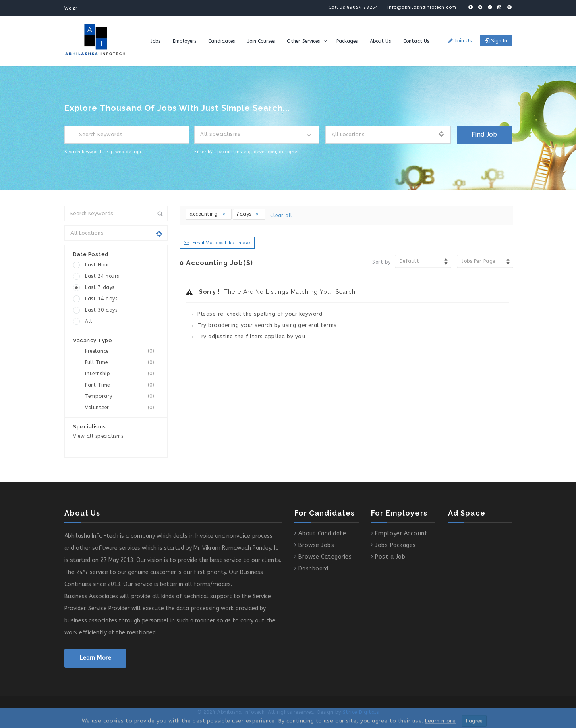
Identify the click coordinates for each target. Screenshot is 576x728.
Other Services (303, 41)
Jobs (155, 41)
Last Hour (97, 265)
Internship (122, 374)
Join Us (463, 41)
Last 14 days (101, 299)
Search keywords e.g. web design (103, 152)
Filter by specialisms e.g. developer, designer (247, 152)
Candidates (222, 41)
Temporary (122, 396)
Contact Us (416, 41)
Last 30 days (101, 310)
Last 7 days (100, 287)
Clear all (281, 216)
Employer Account (401, 534)
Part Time (122, 385)
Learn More (95, 658)
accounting (207, 214)
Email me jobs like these (221, 243)
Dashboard (314, 569)
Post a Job (390, 557)
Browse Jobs (316, 545)
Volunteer (122, 408)
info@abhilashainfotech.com (422, 7)
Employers (184, 41)
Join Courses (261, 41)
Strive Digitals (361, 712)
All (89, 321)
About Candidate (322, 534)
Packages (347, 41)
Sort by (381, 262)
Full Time (122, 363)
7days (248, 214)
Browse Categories (325, 557)
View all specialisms (98, 436)
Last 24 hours (102, 276)
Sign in (496, 41)
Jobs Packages (396, 545)
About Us (380, 41)
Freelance (122, 351)
